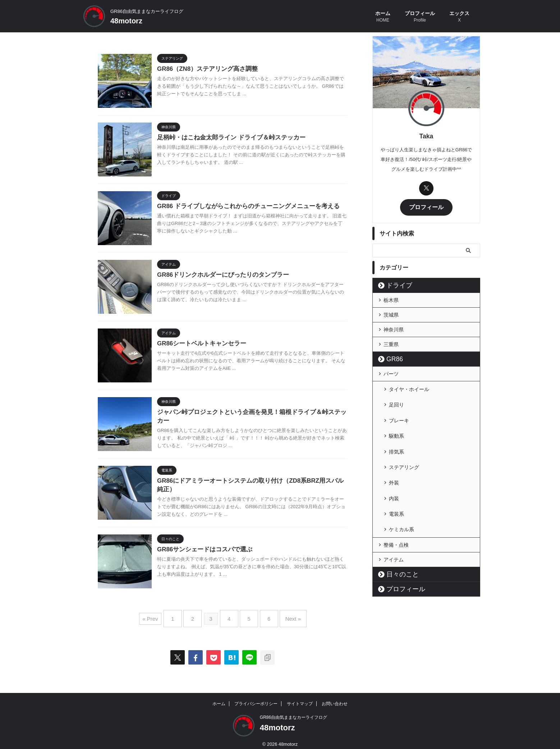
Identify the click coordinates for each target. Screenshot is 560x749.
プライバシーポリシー (256, 698)
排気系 (396, 433)
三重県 (391, 343)
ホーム (383, 17)
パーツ (391, 373)
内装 (394, 468)
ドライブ (395, 284)
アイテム (394, 520)
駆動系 (396, 422)
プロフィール (420, 17)
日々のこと (398, 535)
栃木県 (391, 299)
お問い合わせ (335, 698)
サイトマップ (300, 698)
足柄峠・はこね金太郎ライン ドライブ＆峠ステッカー (227, 138)
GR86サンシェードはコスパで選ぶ (202, 550)
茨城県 (391, 314)
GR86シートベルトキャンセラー (199, 344)
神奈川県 (394, 328)
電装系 (396, 479)
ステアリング (404, 445)
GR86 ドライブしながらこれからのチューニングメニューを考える (243, 206)
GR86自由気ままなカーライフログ (293, 712)
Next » (284, 616)
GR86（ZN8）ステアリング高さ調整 (205, 69)
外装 (394, 456)
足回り (396, 399)
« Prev (160, 616)
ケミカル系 (401, 491)
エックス (459, 17)
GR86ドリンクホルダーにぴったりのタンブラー (219, 275)
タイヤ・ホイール (409, 387)
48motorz (126, 21)
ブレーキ (399, 410)
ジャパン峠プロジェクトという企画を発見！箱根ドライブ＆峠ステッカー (252, 412)
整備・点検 (396, 506)
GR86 (392, 358)
